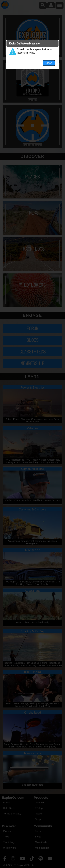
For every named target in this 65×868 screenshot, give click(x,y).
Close (49, 63)
